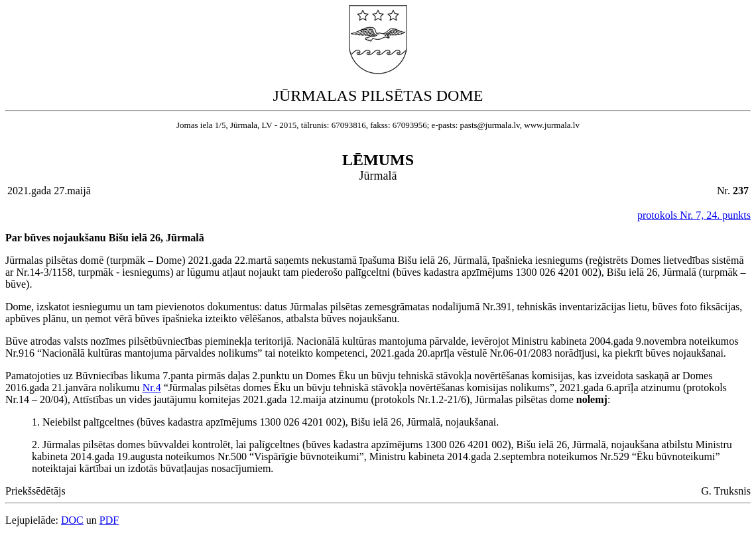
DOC (72, 520)
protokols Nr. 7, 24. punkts (694, 215)
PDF (109, 520)
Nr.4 (152, 388)
